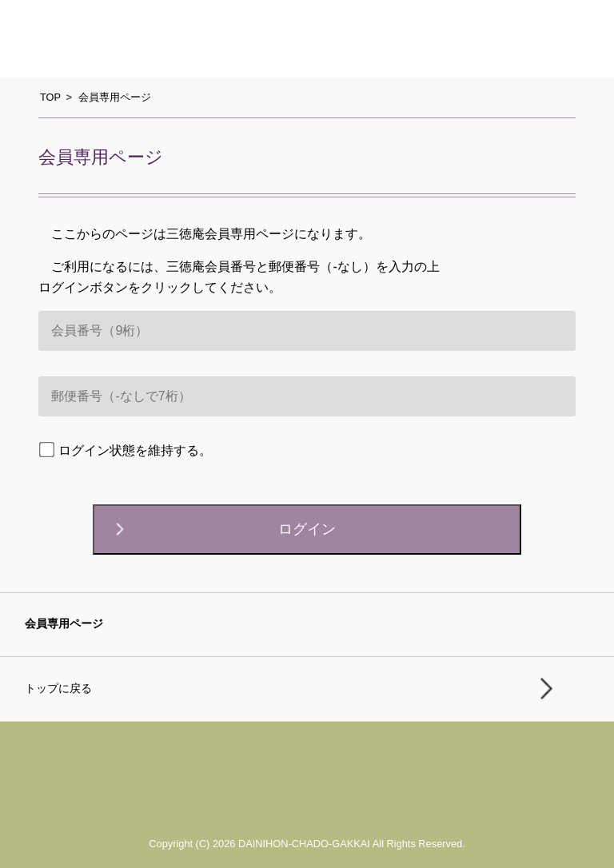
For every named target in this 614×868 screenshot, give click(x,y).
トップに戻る (58, 689)
